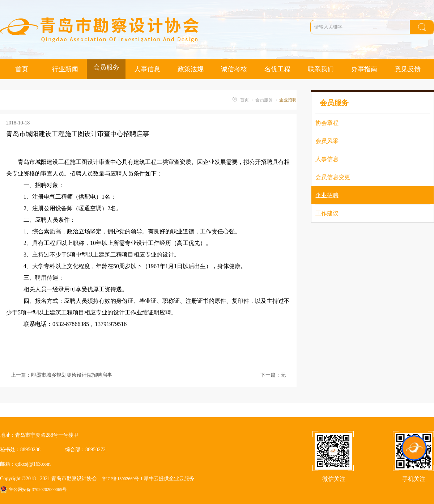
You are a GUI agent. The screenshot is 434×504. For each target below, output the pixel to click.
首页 (22, 69)
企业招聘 (288, 100)
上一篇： (61, 375)
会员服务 (264, 100)
